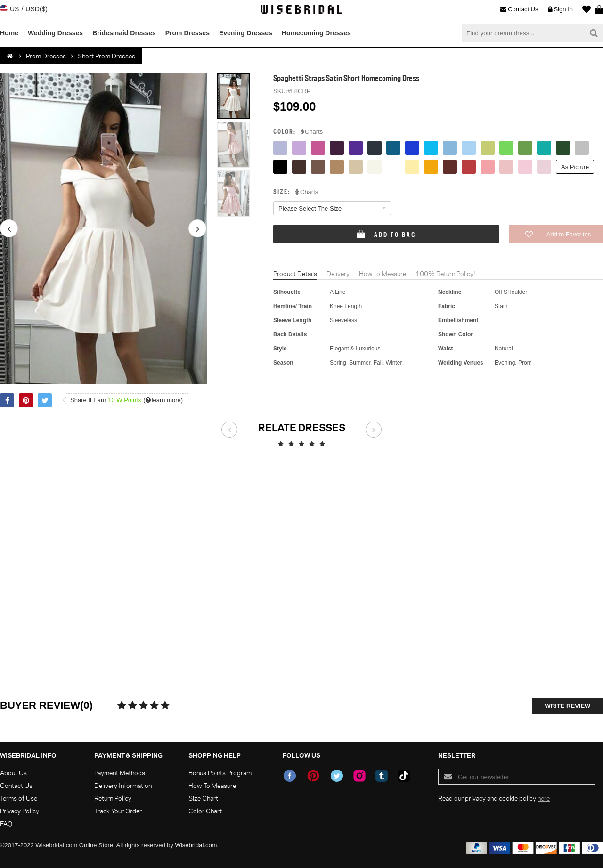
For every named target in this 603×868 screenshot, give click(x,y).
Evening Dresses (246, 33)
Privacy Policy (20, 811)
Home (9, 33)
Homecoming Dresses (316, 33)
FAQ (6, 823)
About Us (13, 773)
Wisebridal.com (196, 845)
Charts (312, 132)
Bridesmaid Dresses (124, 33)
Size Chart (203, 798)
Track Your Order (118, 811)
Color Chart (205, 811)
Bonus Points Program (220, 773)
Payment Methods (120, 773)
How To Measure (212, 785)
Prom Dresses (187, 33)
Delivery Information (123, 785)
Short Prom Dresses (106, 56)
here (544, 798)
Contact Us (519, 9)
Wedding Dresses (55, 33)
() (163, 400)
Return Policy (113, 798)
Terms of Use (19, 798)
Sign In (560, 9)
